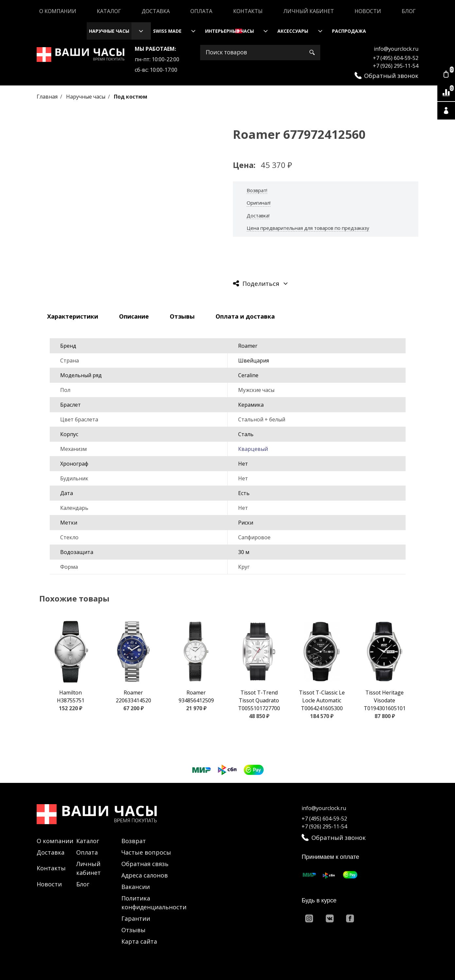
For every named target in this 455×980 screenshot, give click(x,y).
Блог (409, 11)
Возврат (134, 841)
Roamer (248, 346)
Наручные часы (109, 31)
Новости (368, 11)
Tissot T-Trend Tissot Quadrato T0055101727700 (259, 700)
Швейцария (254, 361)
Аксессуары (293, 31)
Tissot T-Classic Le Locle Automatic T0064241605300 (322, 700)
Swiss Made (167, 31)
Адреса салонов (145, 875)
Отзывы (133, 930)
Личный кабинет (309, 11)
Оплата (201, 11)
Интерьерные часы (229, 31)
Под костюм (131, 97)
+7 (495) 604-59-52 (396, 58)
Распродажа (349, 31)
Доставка (156, 11)
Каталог (109, 11)
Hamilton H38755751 (71, 696)
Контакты (248, 11)
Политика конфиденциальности (154, 903)
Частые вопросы (146, 852)
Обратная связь (145, 864)
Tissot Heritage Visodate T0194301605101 (385, 700)
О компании (58, 11)
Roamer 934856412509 (196, 696)
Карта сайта (139, 941)
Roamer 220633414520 (133, 696)
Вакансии (136, 887)
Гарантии (136, 918)
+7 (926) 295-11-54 (396, 66)
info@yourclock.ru (396, 49)
